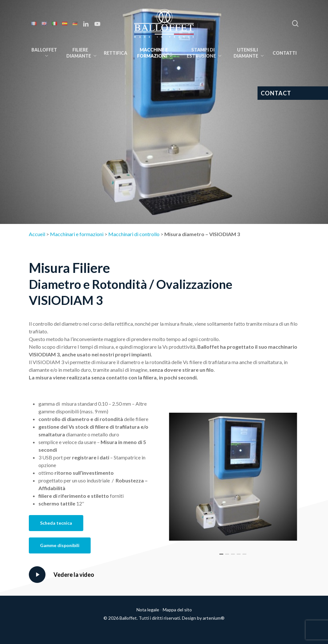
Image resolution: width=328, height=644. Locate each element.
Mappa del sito (177, 610)
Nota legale (148, 610)
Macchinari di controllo (134, 234)
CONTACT (276, 93)
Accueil (37, 234)
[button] (56, 523)
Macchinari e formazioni (77, 234)
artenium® (214, 618)
